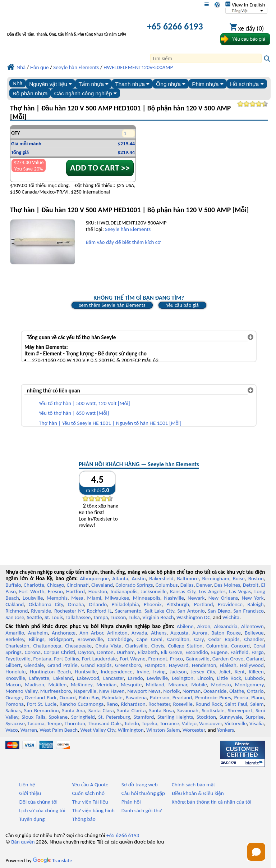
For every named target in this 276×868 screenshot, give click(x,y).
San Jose (15, 617)
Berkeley (15, 639)
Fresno (55, 591)
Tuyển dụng (32, 819)
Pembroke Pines (213, 697)
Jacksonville (154, 591)
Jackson (178, 672)
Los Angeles (212, 591)
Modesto (221, 685)
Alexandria (226, 626)
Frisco (176, 659)
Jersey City (203, 672)
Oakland (15, 604)
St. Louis (54, 617)
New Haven (112, 691)
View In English (245, 5)
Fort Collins (66, 659)
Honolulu (15, 672)
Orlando (98, 604)
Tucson (118, 617)
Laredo (135, 678)
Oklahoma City (46, 604)
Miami (94, 598)
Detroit (251, 585)
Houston (98, 591)
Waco (11, 730)
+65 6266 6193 (175, 26)
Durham (126, 652)
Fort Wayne (133, 659)
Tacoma (36, 723)
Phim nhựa (208, 84)
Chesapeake (78, 646)
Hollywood (252, 665)
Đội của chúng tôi (38, 802)
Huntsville (86, 672)
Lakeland (63, 678)
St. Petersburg (114, 717)
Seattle (34, 617)
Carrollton (178, 639)
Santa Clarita (132, 710)
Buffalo (13, 585)
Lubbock (254, 678)
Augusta (179, 633)
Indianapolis (124, 591)
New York (252, 598)
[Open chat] (256, 852)
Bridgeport (61, 639)
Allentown (252, 626)
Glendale (34, 665)
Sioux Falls (33, 717)
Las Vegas (240, 591)
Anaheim (38, 633)
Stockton (206, 717)
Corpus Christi (59, 652)
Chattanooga (47, 646)
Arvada (139, 633)
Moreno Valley (21, 691)
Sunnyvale (231, 717)
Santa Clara (101, 710)
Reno (112, 704)
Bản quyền (23, 842)
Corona (33, 652)
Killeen (256, 672)
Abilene (185, 626)
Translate (52, 860)
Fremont (158, 659)
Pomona (15, 704)
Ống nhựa (171, 84)
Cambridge (120, 639)
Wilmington (131, 730)
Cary (199, 639)
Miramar (178, 685)
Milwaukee (117, 598)
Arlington (117, 633)
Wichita (231, 617)
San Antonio (191, 611)
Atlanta (120, 578)
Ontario (255, 691)
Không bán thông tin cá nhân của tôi (212, 802)
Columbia (217, 646)
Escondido (197, 652)
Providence (230, 604)
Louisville (33, 598)
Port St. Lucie (42, 704)
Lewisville (158, 678)
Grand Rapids (96, 665)
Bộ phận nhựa (30, 93)
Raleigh (255, 604)
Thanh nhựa (132, 84)
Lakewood (88, 678)
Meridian (106, 685)
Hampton (155, 665)
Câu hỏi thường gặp (143, 793)
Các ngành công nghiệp (86, 93)
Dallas (187, 585)
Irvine (143, 672)
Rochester (159, 704)
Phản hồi (131, 802)
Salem (257, 704)
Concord (240, 646)
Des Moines (227, 585)
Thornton (75, 723)
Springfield (83, 717)
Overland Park (41, 697)
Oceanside (215, 691)
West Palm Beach (59, 730)
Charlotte (34, 585)
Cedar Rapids (224, 639)
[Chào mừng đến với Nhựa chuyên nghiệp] (68, 27)
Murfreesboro (56, 691)
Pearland (182, 697)
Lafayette (39, 678)
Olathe (237, 691)
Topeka (149, 723)
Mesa (77, 598)
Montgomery (249, 685)
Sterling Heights (175, 717)
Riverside (41, 611)
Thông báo (84, 819)
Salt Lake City (159, 611)
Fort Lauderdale (100, 659)
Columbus (167, 585)
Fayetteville (18, 659)
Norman (192, 691)
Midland (155, 685)
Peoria (241, 697)
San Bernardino (41, 710)
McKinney (82, 685)
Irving (159, 672)
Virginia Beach (158, 617)
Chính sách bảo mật (194, 785)
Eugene (219, 652)
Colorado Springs (134, 585)
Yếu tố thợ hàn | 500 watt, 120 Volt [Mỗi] (84, 403)
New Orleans (223, 598)
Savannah (188, 710)
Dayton (86, 652)
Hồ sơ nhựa (247, 84)
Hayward (179, 665)
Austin (139, 578)
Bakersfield (161, 578)
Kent (240, 672)
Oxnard (68, 697)
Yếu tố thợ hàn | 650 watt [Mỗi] (74, 413)
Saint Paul (236, 704)
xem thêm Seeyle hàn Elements (112, 305)
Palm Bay (89, 697)
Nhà (18, 83)
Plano (257, 697)
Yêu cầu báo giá (182, 305)
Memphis (57, 598)
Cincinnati (78, 585)
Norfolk (171, 691)
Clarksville (137, 646)
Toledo (132, 723)
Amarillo (15, 633)
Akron (204, 626)
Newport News (144, 691)
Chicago (55, 585)
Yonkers (226, 730)
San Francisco (248, 611)
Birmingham (216, 578)
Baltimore (188, 578)
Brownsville (90, 639)
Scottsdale (213, 710)
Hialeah (228, 665)
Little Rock (229, 678)
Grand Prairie (63, 665)
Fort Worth (32, 591)
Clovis (158, 646)
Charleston (17, 646)
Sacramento (128, 611)
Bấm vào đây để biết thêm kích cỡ (123, 242)
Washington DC (193, 617)
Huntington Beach (50, 672)
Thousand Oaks (105, 723)
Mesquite (131, 685)
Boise (239, 578)
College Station (185, 646)
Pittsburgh (178, 604)
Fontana (42, 659)
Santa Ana (74, 710)
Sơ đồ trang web (140, 785)
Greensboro (128, 665)
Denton (105, 652)
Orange (13, 697)
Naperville (85, 691)
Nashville (174, 598)
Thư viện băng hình (93, 810)
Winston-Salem (163, 730)
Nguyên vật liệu (50, 84)
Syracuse (15, 723)
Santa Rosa (162, 710)
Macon (13, 685)
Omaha (76, 604)
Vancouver (211, 723)
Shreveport (240, 710)
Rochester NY (69, 611)
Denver (204, 585)
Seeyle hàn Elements (128, 229)
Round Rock (209, 704)
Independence (116, 672)
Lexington (183, 678)
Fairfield (240, 652)
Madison (34, 685)
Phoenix (153, 604)
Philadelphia (125, 604)
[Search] (206, 58)
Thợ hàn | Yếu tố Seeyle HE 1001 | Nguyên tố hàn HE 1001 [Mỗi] (110, 423)
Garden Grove (228, 659)
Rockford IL (99, 611)
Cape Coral (149, 639)
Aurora (200, 633)
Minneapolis (147, 598)
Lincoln (205, 678)
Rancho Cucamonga (82, 704)
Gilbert (13, 665)
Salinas (13, 710)
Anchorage (64, 633)
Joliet (225, 672)
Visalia (257, 723)
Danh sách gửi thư (142, 810)
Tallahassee (78, 617)
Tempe (54, 723)
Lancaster (113, 678)
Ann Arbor (91, 633)
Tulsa (134, 617)
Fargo (258, 652)
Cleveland (102, 585)
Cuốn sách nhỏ (88, 793)
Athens (159, 633)
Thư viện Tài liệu (90, 802)
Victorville (236, 723)
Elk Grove (172, 652)
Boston (256, 578)
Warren (29, 730)
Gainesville (197, 659)
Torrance (170, 723)
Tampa (101, 617)
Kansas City (183, 591)
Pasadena (136, 697)
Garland (255, 659)
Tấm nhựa (93, 84)
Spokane (58, 717)
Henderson (204, 665)
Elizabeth (148, 652)
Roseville (183, 704)
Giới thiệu (30, 793)
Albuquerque (94, 578)
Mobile (199, 685)
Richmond (17, 611)
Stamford (144, 717)
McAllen (57, 685)
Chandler (254, 639)
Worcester (194, 730)
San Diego (219, 611)
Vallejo (189, 723)
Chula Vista (109, 646)
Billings (36, 639)
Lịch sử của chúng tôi (42, 810)
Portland (204, 604)
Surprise (255, 717)
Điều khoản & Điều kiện (198, 793)
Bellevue (254, 633)
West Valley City (98, 730)
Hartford (75, 591)
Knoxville (15, 678)
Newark (196, 598)
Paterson (160, 697)
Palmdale (112, 697)
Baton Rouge (226, 633)
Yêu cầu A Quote (90, 785)
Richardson (133, 704)
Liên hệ (27, 785)
